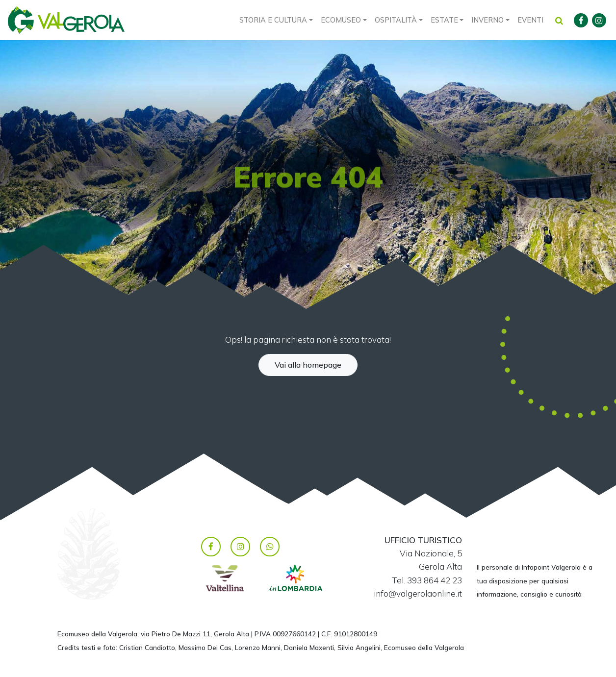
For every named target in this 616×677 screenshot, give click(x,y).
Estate (444, 20)
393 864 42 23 (435, 580)
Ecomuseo (341, 20)
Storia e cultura (273, 20)
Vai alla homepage (308, 365)
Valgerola (66, 20)
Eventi (530, 20)
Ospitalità (396, 20)
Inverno (488, 20)
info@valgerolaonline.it (418, 593)
